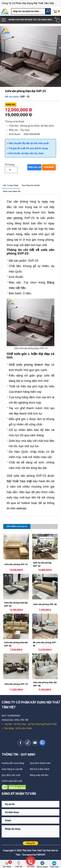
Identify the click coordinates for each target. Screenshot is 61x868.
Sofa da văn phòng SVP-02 (42, 564)
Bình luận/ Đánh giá (12, 191)
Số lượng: (10, 165)
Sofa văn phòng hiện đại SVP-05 (16, 644)
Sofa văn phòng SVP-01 (16, 564)
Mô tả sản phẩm (11, 185)
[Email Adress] (30, 804)
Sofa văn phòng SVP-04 (45, 604)
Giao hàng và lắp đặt (31, 185)
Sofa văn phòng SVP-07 (16, 684)
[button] (48, 11)
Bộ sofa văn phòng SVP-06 (45, 644)
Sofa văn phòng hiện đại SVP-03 (16, 604)
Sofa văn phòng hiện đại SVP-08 (45, 684)
